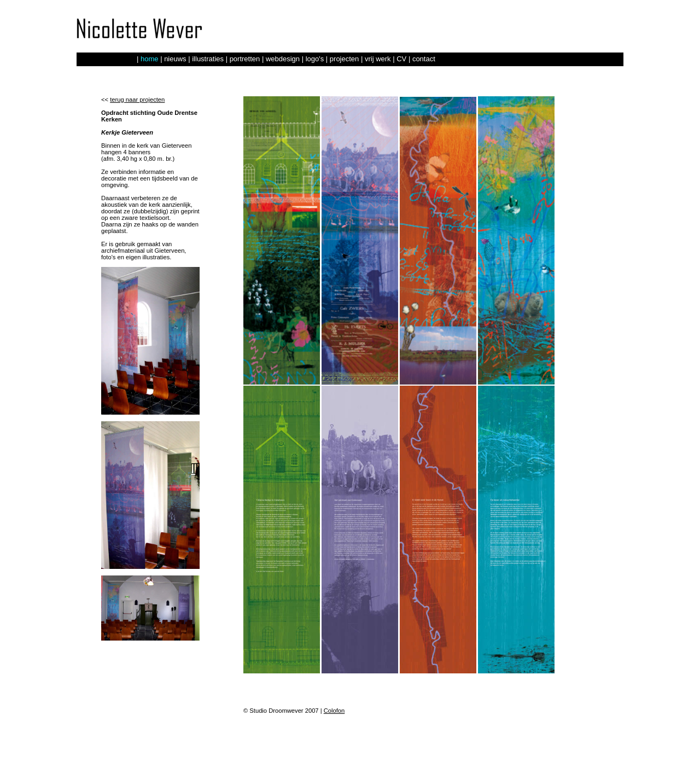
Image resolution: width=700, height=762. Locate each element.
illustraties (208, 59)
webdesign (283, 59)
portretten (245, 59)
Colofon (334, 711)
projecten (344, 59)
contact (424, 59)
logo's (315, 59)
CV (401, 59)
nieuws (175, 59)
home (150, 59)
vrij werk (378, 59)
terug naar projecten (137, 100)
